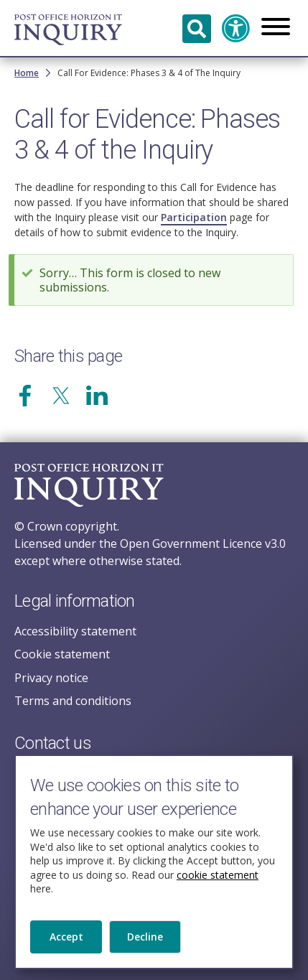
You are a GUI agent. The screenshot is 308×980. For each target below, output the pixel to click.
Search (197, 29)
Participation (194, 217)
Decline (145, 948)
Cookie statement (62, 654)
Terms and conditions (73, 701)
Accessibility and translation (236, 29)
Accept (66, 948)
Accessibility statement (75, 631)
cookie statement (218, 886)
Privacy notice (51, 678)
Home (27, 73)
